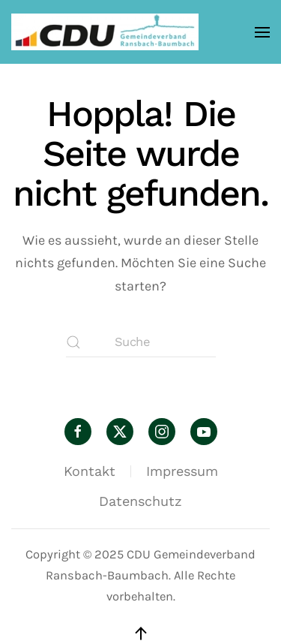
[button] (262, 32)
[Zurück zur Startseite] (105, 32)
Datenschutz (140, 501)
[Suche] (141, 342)
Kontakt (90, 471)
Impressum (182, 471)
